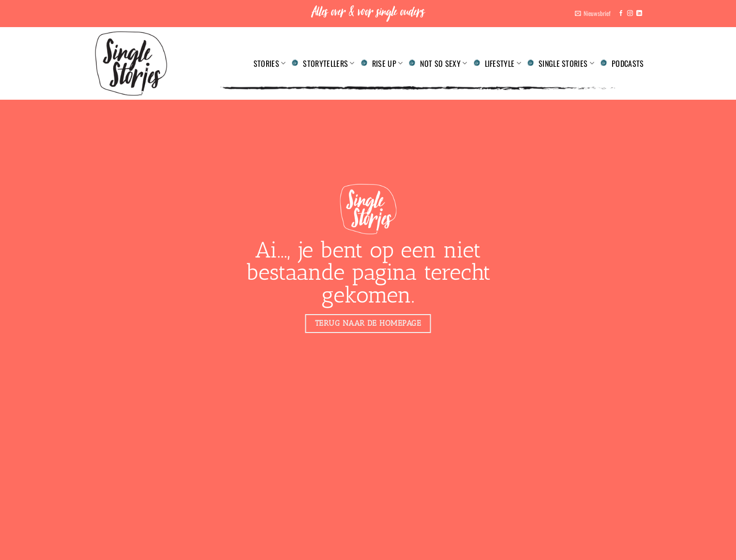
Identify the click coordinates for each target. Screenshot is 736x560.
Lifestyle (503, 63)
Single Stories (566, 63)
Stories (270, 63)
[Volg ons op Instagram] (630, 14)
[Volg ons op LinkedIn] (639, 14)
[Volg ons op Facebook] (621, 14)
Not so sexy (443, 63)
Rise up (388, 63)
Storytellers (329, 63)
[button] (593, 14)
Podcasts (628, 63)
